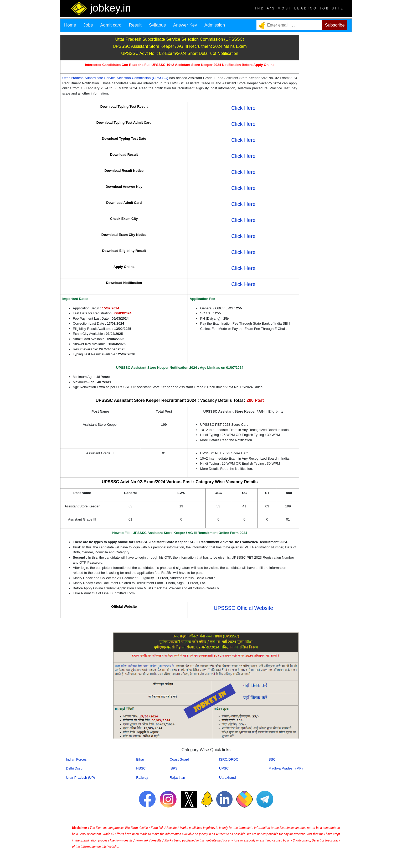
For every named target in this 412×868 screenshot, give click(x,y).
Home (70, 25)
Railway (142, 778)
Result (135, 25)
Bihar (140, 759)
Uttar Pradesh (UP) (81, 778)
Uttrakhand (228, 778)
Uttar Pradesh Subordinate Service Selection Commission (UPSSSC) (115, 78)
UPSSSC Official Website (243, 608)
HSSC (141, 768)
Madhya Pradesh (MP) (286, 768)
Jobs (88, 25)
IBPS (174, 768)
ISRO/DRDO (229, 759)
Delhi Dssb (74, 768)
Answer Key (185, 25)
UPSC (224, 768)
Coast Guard (179, 759)
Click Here (243, 108)
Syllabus (157, 25)
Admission (215, 25)
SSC (272, 759)
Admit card (111, 25)
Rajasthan (177, 778)
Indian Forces (76, 759)
